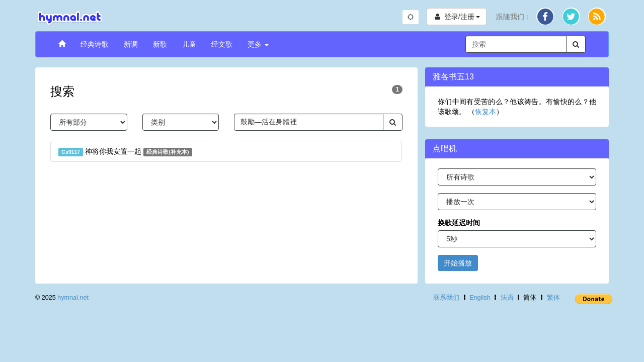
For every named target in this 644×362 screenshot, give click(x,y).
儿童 (189, 44)
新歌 (160, 44)
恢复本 (486, 112)
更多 (258, 44)
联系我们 (446, 298)
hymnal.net (73, 298)
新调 (131, 44)
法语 (507, 298)
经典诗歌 (95, 44)
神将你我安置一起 (125, 152)
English (480, 298)
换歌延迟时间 (459, 223)
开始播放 (458, 263)
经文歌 (222, 44)
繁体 (553, 298)
